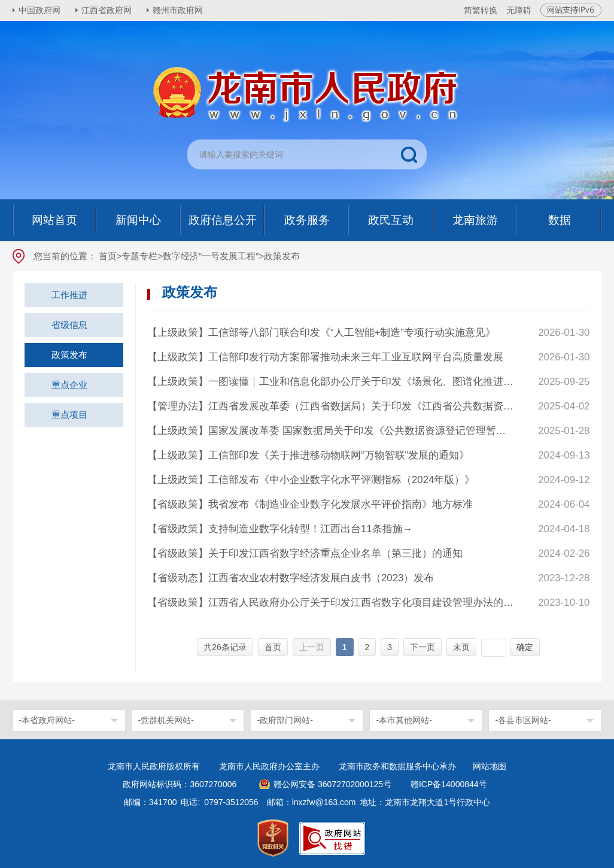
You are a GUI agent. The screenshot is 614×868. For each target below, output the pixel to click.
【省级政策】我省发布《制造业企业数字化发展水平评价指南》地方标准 (310, 504)
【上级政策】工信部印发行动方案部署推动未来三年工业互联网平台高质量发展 (325, 357)
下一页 (422, 647)
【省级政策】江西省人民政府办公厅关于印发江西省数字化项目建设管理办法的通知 (331, 603)
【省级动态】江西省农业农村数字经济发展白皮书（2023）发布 (291, 578)
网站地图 (490, 766)
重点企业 (69, 385)
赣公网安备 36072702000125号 (332, 784)
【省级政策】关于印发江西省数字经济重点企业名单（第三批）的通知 (305, 553)
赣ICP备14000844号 (449, 784)
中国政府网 (39, 10)
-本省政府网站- (47, 720)
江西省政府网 (107, 10)
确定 (525, 647)
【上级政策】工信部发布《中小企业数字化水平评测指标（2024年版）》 (311, 480)
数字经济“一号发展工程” (211, 256)
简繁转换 (481, 10)
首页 (108, 256)
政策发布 (69, 355)
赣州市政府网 (178, 10)
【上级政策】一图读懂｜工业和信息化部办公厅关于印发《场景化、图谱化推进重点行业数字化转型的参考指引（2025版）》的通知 (331, 382)
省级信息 (69, 325)
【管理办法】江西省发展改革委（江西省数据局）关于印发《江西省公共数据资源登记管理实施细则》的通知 (331, 406)
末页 (461, 647)
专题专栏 (139, 256)
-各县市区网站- (523, 720)
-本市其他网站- (404, 720)
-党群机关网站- (166, 720)
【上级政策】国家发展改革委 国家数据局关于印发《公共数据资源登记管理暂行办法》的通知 (331, 431)
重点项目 (69, 415)
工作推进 (69, 295)
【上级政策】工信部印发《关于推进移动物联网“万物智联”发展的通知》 (308, 455)
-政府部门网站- (285, 720)
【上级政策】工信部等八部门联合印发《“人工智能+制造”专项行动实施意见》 (321, 333)
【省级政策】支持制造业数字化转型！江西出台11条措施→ (280, 529)
